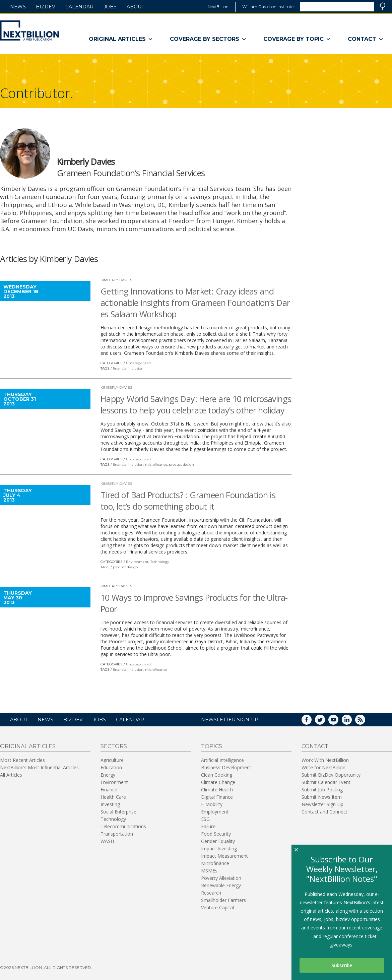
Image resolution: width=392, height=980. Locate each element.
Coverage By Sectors (208, 39)
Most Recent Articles (22, 760)
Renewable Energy (221, 885)
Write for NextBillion (323, 767)
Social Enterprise (118, 812)
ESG (205, 819)
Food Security (216, 834)
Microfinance (215, 863)
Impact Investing (219, 848)
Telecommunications (123, 826)
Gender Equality (218, 841)
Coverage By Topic (297, 39)
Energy (108, 775)
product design (181, 465)
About (135, 7)
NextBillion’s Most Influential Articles (39, 767)
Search (383, 6)
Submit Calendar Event (326, 782)
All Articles (11, 775)
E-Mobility (212, 804)
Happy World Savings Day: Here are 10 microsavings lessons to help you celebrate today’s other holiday (196, 404)
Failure (208, 826)
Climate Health (217, 790)
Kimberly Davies (116, 280)
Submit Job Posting (322, 790)
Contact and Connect (324, 812)
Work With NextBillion (325, 760)
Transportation (117, 834)
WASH (107, 841)
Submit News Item (322, 797)
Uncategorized (138, 363)
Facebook (311, 722)
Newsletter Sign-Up (322, 804)
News (18, 7)
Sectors (114, 746)
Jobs (110, 7)
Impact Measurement (224, 856)
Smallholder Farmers (223, 900)
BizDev (46, 7)
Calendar (79, 7)
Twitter (325, 722)
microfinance (156, 465)
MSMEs (209, 871)
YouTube (338, 722)
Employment (215, 812)
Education (111, 767)
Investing (110, 804)
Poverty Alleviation (221, 878)
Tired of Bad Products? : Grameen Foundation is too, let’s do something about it (188, 501)
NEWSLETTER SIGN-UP (230, 720)
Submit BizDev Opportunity (331, 775)
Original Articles (121, 39)
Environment (137, 562)
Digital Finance (217, 797)
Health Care (113, 797)
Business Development (226, 767)
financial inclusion (128, 368)
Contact (366, 39)
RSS (365, 722)
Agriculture (112, 760)
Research (211, 893)
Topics (212, 746)
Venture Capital (217, 907)
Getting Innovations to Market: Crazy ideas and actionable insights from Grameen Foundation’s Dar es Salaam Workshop (195, 303)
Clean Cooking (217, 775)
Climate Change (218, 782)
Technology (159, 562)
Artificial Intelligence (222, 760)
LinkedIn (351, 722)
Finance (109, 790)
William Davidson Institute (268, 7)
